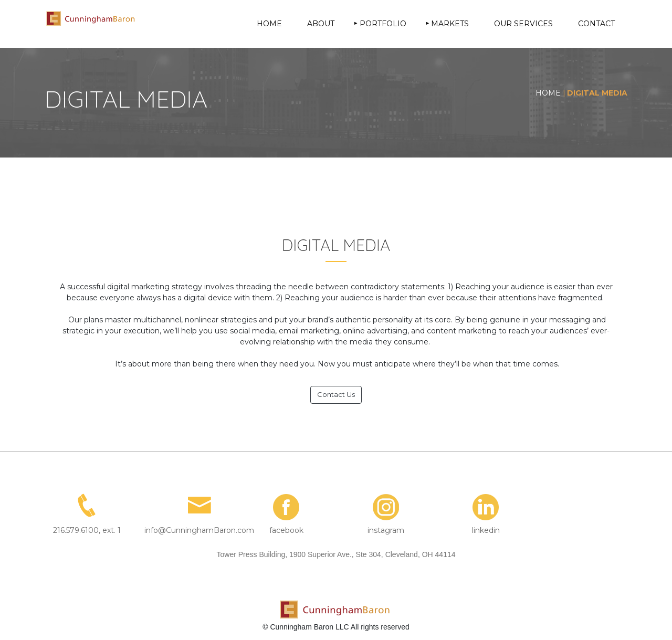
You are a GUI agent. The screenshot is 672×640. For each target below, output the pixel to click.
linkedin (486, 530)
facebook (286, 530)
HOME (548, 93)
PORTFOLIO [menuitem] (383, 24)
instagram (386, 530)
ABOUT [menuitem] (321, 24)
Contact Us (336, 394)
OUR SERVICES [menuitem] (523, 24)
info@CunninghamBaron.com (199, 530)
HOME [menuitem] (269, 24)
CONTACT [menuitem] (596, 24)
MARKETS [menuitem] (450, 24)
